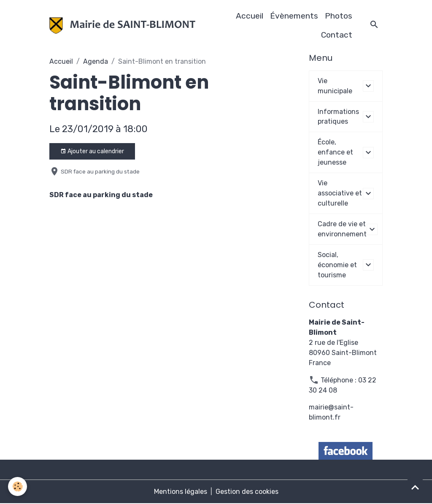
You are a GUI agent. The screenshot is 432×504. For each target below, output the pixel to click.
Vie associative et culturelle (340, 194)
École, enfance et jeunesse (335, 153)
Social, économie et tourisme (337, 265)
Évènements (294, 16)
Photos (339, 16)
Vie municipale (335, 86)
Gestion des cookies (247, 492)
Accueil (250, 16)
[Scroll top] (415, 487)
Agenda (96, 61)
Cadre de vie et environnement (342, 229)
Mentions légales (181, 492)
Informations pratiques (338, 117)
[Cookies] (18, 486)
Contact (337, 35)
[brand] (122, 26)
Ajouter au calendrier (92, 152)
